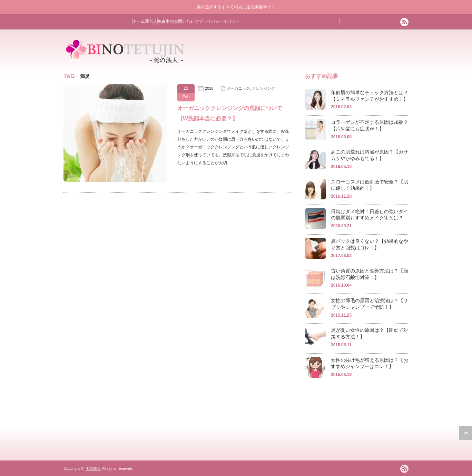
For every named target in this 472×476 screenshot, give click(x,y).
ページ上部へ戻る (466, 433)
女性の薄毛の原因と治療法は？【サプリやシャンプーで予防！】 (370, 304)
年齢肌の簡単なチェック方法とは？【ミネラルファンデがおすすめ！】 (370, 96)
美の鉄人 (93, 468)
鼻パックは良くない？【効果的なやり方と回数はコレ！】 (370, 244)
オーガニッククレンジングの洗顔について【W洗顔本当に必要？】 (230, 113)
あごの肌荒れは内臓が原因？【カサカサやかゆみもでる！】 (370, 155)
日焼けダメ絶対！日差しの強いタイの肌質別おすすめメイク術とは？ (370, 215)
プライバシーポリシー (219, 21)
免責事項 (166, 21)
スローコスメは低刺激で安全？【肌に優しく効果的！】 (370, 185)
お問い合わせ (186, 21)
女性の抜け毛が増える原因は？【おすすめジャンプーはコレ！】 (370, 363)
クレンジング (264, 88)
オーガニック (238, 88)
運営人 (151, 21)
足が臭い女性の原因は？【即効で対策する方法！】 (370, 333)
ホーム (139, 21)
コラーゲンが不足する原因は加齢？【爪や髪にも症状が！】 (370, 125)
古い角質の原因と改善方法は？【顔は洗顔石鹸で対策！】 (370, 274)
